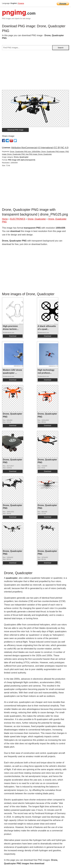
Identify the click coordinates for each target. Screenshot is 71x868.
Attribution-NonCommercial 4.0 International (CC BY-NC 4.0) (40, 148)
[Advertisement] (35, 71)
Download (13, 336)
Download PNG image (15, 130)
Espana (21, 3)
